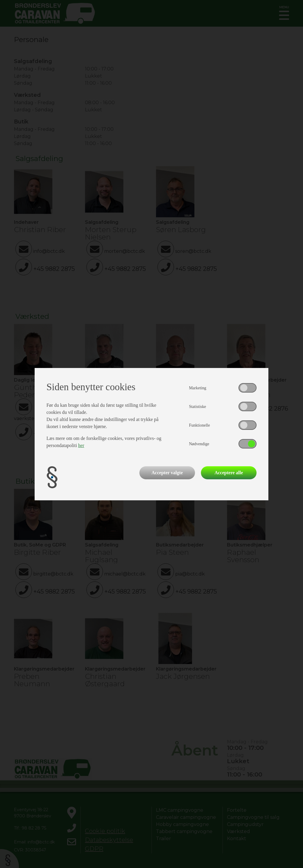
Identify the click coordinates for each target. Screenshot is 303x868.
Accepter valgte (167, 473)
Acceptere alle (229, 473)
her (81, 445)
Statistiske (198, 407)
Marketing (198, 388)
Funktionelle (200, 425)
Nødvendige (199, 444)
